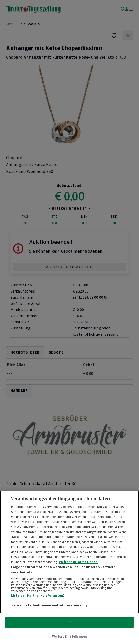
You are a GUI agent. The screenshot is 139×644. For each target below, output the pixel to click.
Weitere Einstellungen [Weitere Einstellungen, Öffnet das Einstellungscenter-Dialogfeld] (69, 637)
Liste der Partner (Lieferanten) (38, 601)
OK (69, 622)
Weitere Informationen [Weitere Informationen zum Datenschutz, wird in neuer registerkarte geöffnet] (78, 568)
